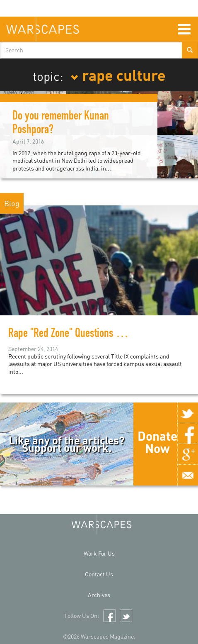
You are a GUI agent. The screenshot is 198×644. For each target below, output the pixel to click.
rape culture (118, 75)
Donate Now (157, 442)
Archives (99, 595)
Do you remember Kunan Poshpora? (61, 124)
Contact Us (99, 574)
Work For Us (99, 553)
